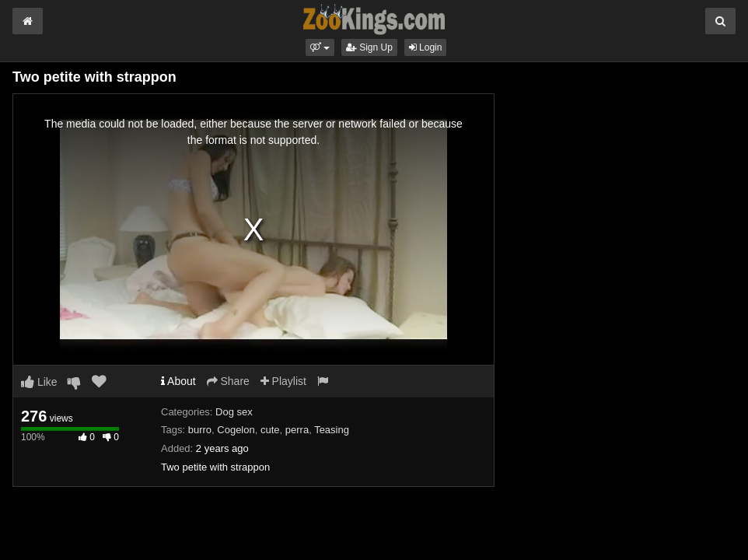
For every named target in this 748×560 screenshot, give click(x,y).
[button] (320, 47)
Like (39, 382)
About (178, 381)
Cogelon (236, 430)
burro (200, 430)
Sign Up (369, 47)
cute (270, 430)
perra (297, 430)
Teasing (332, 430)
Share (228, 381)
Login (426, 47)
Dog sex (234, 412)
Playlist (283, 381)
